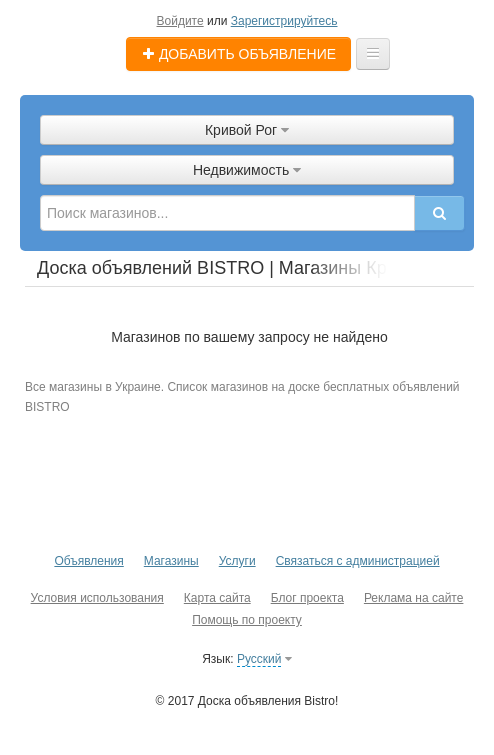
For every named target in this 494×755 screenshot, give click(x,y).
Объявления (88, 561)
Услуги (237, 561)
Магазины (171, 561)
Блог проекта (307, 598)
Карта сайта (217, 598)
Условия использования (97, 598)
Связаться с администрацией (358, 561)
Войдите (180, 21)
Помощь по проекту (247, 620)
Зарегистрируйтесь (284, 21)
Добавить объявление (238, 54)
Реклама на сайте (414, 598)
